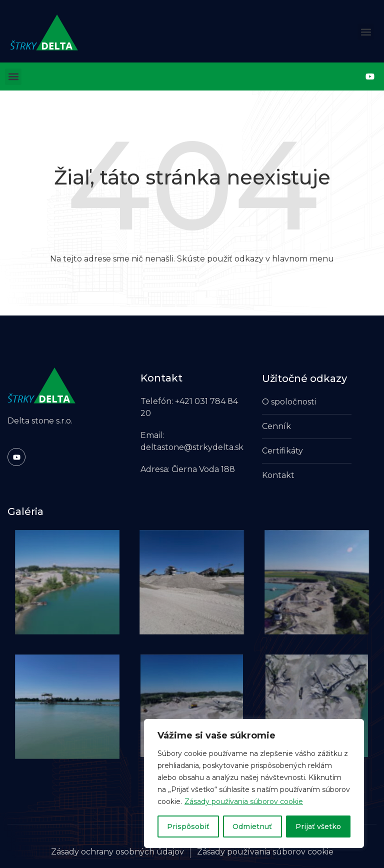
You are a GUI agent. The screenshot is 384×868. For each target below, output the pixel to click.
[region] (254, 783)
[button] (366, 32)
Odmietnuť (252, 826)
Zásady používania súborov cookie (244, 801)
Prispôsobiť (188, 826)
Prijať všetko (318, 826)
